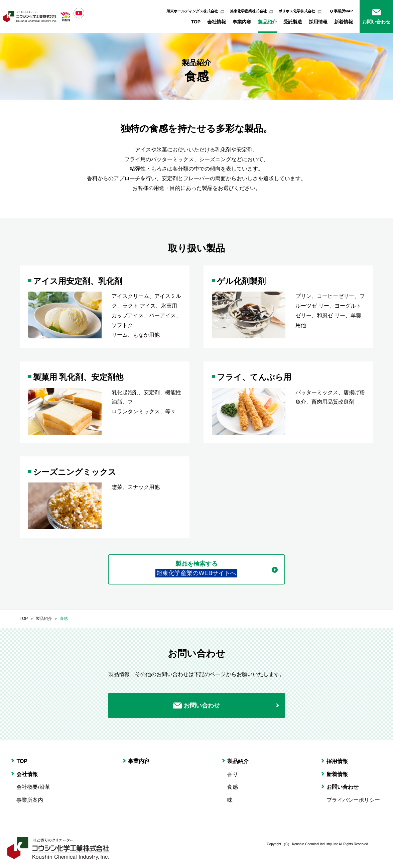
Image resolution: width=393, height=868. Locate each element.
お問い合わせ (376, 22)
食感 (64, 619)
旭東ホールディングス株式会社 (192, 11)
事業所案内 (30, 800)
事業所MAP (343, 11)
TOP (196, 22)
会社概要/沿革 (33, 787)
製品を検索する (196, 569)
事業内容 (242, 22)
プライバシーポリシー (353, 800)
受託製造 (293, 22)
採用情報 (318, 22)
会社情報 (217, 22)
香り (233, 774)
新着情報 (344, 22)
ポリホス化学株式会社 (297, 11)
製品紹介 (267, 22)
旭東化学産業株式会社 (248, 11)
